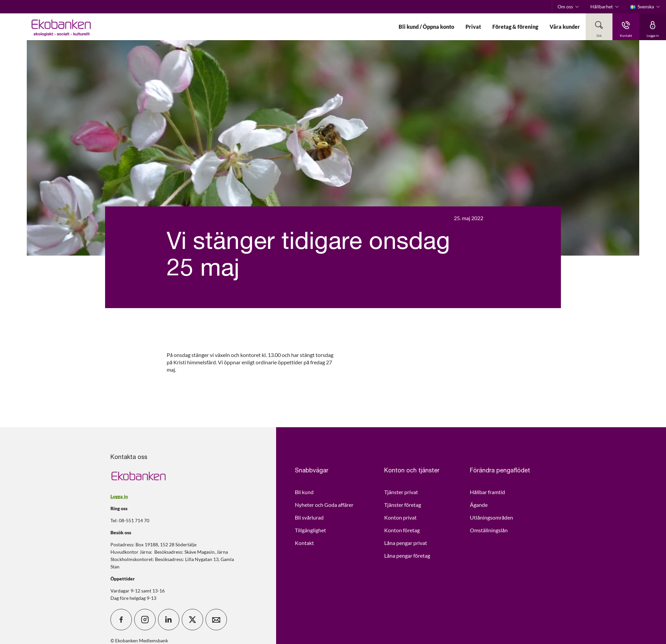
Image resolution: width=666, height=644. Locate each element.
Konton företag (402, 530)
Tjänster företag (403, 505)
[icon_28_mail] (216, 620)
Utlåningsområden (491, 517)
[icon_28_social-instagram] (145, 620)
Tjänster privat (401, 492)
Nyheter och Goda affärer (324, 505)
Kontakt (304, 543)
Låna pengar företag (407, 556)
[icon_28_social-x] (192, 620)
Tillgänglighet (310, 530)
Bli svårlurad (309, 517)
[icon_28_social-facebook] (121, 620)
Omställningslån (489, 530)
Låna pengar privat (406, 543)
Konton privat (400, 517)
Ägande (479, 505)
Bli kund (304, 492)
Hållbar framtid (487, 492)
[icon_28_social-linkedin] (169, 620)
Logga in (119, 496)
